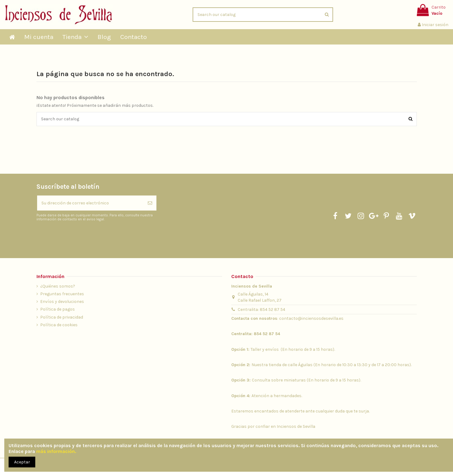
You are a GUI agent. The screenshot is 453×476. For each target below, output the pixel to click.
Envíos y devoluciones (62, 302)
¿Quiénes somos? (58, 286)
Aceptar (22, 462)
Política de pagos (58, 309)
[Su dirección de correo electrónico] (90, 203)
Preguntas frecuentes (62, 294)
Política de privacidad (62, 317)
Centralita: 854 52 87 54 (261, 310)
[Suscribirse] (150, 203)
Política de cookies (59, 325)
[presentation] (88, 237)
